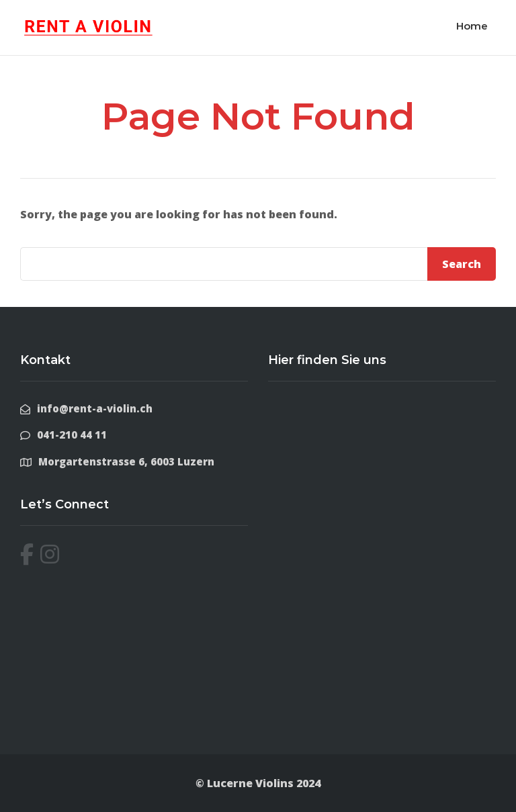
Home (472, 26)
